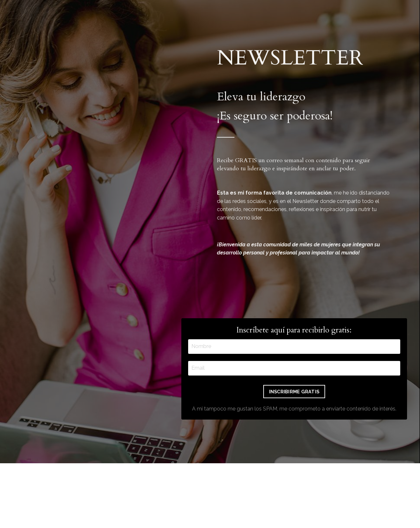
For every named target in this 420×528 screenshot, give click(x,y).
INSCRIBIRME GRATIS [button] (294, 392)
